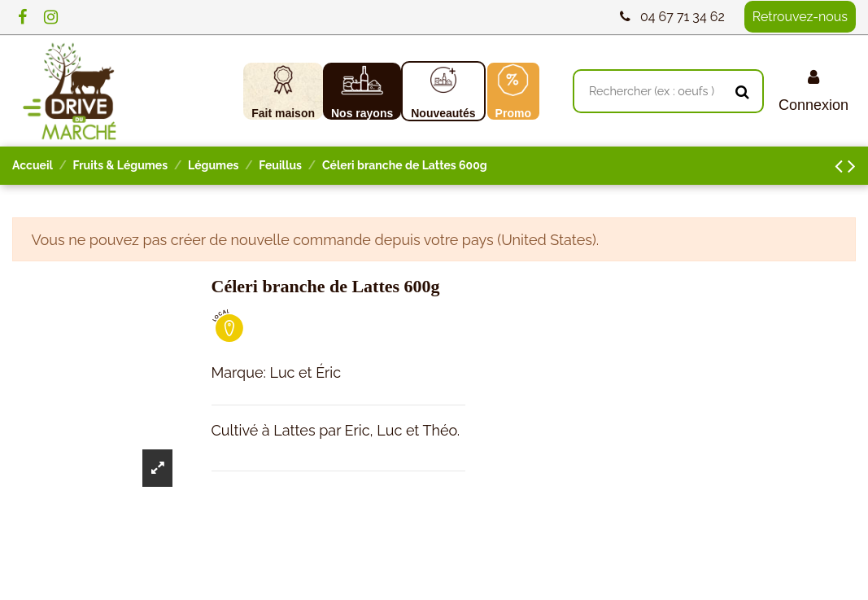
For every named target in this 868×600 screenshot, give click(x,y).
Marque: (239, 372)
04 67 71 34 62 (683, 17)
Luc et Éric (305, 372)
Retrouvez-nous (800, 17)
